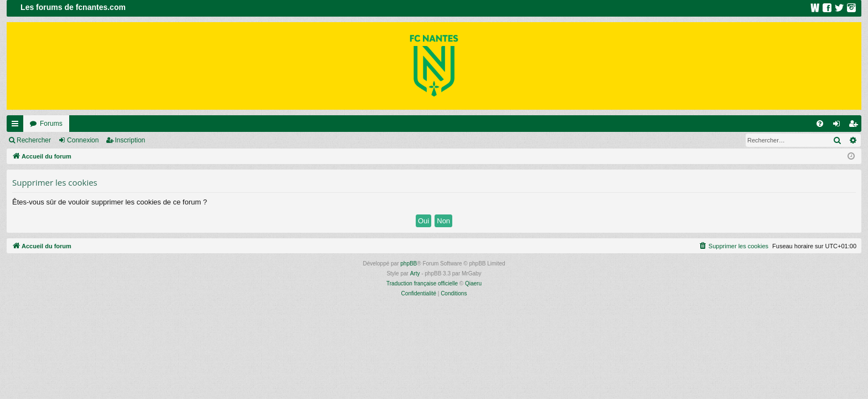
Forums (51, 124)
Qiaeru (473, 283)
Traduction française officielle (422, 283)
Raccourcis (17, 126)
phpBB (409, 264)
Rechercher (34, 140)
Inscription (130, 140)
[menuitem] (820, 124)
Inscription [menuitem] (856, 126)
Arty (415, 273)
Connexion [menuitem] (839, 126)
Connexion (83, 140)
